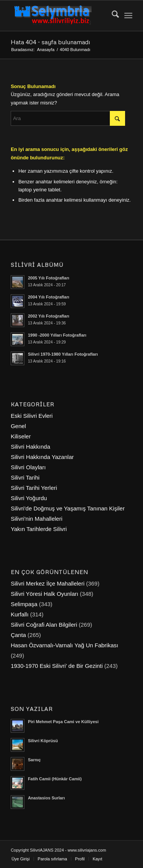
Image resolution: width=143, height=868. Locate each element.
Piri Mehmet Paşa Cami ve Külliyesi (63, 722)
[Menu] (128, 16)
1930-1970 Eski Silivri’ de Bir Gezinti (57, 666)
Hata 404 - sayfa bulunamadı (50, 42)
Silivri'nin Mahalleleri (36, 519)
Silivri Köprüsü (43, 741)
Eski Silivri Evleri (32, 416)
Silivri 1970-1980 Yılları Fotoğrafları (63, 354)
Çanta (18, 635)
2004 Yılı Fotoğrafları (48, 297)
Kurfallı (20, 614)
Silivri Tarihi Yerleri (34, 488)
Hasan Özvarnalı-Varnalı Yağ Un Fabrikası (64, 645)
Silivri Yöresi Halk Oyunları (44, 594)
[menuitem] (112, 16)
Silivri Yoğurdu (29, 498)
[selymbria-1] (59, 16)
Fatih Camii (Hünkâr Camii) (55, 779)
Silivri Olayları (28, 467)
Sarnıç (34, 760)
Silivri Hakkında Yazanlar (42, 457)
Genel (18, 426)
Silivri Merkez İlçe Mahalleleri (47, 583)
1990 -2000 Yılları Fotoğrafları (57, 335)
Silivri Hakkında (30, 447)
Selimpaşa (24, 604)
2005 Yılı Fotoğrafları (48, 278)
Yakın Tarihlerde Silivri (39, 529)
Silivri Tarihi (25, 477)
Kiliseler (21, 436)
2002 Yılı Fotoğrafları (48, 316)
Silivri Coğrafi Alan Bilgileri (44, 625)
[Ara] (112, 16)
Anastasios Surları (46, 798)
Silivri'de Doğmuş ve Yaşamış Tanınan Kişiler (68, 508)
